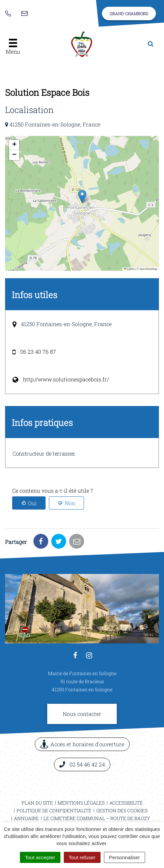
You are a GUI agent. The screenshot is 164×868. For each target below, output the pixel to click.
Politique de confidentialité (54, 811)
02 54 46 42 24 (82, 764)
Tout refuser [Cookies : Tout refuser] (82, 857)
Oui (32, 503)
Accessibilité (126, 803)
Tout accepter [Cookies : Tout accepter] (40, 857)
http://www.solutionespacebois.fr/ (66, 379)
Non (70, 503)
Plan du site (37, 803)
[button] (82, 196)
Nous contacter (82, 714)
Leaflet (129, 269)
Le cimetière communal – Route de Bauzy (97, 818)
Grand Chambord (129, 13)
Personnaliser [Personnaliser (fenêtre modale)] (125, 857)
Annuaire (26, 818)
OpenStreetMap (148, 269)
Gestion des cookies (122, 811)
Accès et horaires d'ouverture (82, 744)
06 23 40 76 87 (38, 352)
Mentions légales (81, 803)
